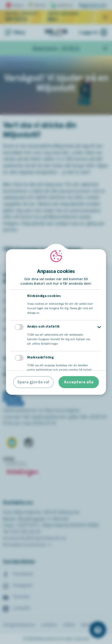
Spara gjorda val (33, 382)
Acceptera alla (79, 382)
